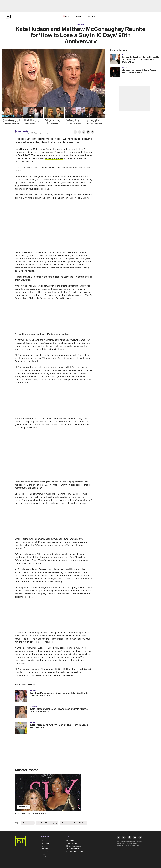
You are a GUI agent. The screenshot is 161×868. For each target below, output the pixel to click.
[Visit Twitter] (124, 838)
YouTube (44, 849)
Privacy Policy (72, 843)
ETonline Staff (46, 857)
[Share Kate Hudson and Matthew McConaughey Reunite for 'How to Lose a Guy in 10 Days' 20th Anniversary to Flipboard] (88, 132)
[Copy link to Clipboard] (92, 132)
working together (54, 158)
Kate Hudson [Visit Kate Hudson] (28, 823)
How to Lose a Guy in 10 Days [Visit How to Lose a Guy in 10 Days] (73, 823)
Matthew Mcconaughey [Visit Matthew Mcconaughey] (47, 823)
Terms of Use (71, 841)
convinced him (83, 594)
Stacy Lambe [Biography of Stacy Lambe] (23, 131)
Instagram (45, 843)
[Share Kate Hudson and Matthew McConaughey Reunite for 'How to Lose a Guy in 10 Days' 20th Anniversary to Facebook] (75, 132)
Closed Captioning (73, 846)
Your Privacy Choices (75, 851)
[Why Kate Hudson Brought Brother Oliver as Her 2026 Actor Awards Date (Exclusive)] (96, 116)
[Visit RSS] (140, 838)
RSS (42, 859)
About (43, 854)
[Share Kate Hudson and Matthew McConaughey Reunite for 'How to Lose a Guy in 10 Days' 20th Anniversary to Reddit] (84, 132)
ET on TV (44, 851)
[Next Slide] (105, 113)
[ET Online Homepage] (9, 17)
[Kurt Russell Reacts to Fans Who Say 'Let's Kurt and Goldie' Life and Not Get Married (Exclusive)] (75, 116)
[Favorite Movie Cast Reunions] (54, 793)
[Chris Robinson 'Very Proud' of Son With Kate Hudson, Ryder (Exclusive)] (33, 116)
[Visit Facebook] (119, 838)
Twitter (43, 846)
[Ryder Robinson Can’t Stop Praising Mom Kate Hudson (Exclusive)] (54, 116)
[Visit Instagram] (129, 838)
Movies (81, 25)
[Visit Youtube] (135, 838)
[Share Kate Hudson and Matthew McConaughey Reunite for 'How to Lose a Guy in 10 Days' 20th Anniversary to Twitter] (79, 132)
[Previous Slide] (2, 113)
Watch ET (92, 16)
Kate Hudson (22, 149)
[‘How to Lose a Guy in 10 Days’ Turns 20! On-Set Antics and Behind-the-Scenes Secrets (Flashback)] (12, 116)
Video (78, 16)
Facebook (45, 841)
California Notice (73, 849)
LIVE (67, 16)
